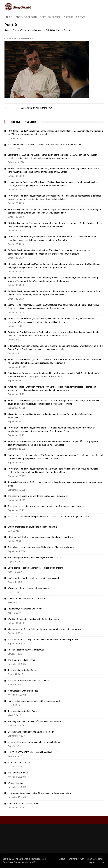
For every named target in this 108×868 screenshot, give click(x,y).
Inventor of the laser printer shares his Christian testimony (35, 742)
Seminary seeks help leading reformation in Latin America (34, 721)
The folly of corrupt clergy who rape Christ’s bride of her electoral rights (41, 547)
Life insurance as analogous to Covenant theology (31, 732)
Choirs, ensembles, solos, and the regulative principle (32, 527)
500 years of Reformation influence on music (28, 681)
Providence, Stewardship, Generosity (25, 609)
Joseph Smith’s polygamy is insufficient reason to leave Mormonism (39, 793)
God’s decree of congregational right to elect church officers (35, 568)
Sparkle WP (30, 862)
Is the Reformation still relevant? (23, 804)
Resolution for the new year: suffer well (26, 650)
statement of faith (26, 17)
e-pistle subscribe (50, 17)
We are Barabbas (16, 783)
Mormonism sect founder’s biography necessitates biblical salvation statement (44, 629)
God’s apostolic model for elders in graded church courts (34, 578)
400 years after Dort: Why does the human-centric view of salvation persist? (43, 640)
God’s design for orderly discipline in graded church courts (35, 557)
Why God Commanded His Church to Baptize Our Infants (34, 619)
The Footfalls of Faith (18, 773)
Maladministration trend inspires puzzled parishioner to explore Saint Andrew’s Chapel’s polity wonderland (51, 416)
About (9, 17)
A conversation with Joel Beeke (22, 670)
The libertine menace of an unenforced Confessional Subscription (38, 496)
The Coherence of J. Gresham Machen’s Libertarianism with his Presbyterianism (45, 145)
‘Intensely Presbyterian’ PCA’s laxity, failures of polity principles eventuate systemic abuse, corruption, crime (55, 484)
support (68, 17)
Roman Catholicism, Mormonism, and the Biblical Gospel (34, 701)
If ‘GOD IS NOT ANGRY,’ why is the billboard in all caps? (33, 752)
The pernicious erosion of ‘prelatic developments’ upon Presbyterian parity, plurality (46, 506)
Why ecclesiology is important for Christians (28, 588)
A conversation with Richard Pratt (37, 108)
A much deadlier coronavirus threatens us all (28, 599)
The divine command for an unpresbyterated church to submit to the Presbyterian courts (48, 517)
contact (81, 17)
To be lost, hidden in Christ (20, 763)
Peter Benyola (27, 39)
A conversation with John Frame (23, 711)
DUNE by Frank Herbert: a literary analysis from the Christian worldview (40, 537)
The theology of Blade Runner (21, 660)
